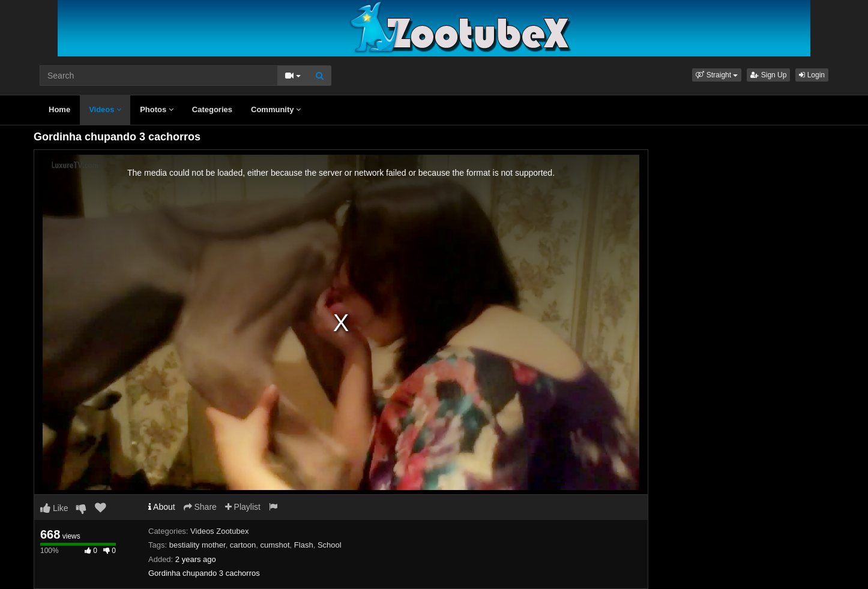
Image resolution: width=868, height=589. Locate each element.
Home (59, 109)
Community (276, 109)
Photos (157, 109)
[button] (717, 75)
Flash (304, 545)
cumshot (275, 545)
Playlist (243, 507)
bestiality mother (197, 545)
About (162, 507)
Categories (212, 109)
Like (54, 508)
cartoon (243, 545)
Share (200, 507)
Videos (105, 109)
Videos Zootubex (219, 531)
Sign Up (768, 75)
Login (812, 75)
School (330, 545)
